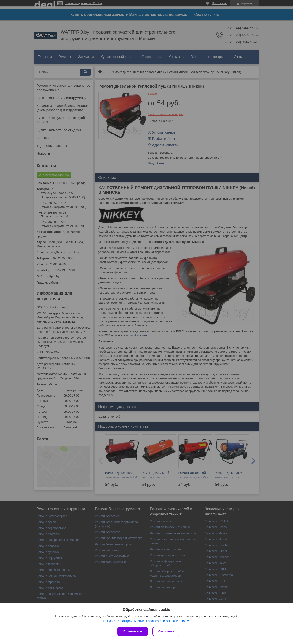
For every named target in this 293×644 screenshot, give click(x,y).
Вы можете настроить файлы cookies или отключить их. (145, 621)
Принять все (133, 631)
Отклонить (166, 631)
